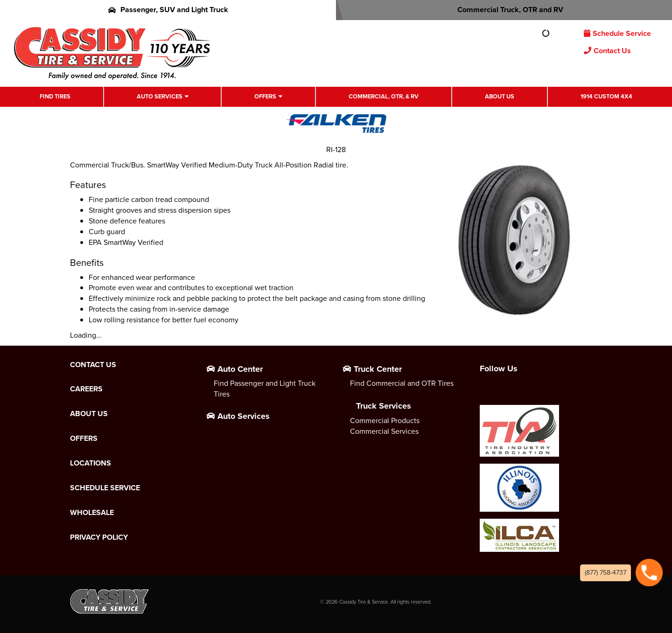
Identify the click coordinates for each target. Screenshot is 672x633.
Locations (91, 463)
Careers (86, 389)
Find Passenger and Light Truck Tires (265, 389)
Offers (265, 96)
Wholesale (92, 513)
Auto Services (160, 96)
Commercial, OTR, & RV (384, 96)
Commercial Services (384, 431)
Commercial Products (385, 421)
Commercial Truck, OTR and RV (504, 10)
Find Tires (55, 96)
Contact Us (607, 51)
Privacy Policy (99, 537)
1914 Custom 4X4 (606, 96)
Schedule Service (617, 33)
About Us (500, 96)
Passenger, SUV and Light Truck (168, 10)
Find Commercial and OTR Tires (402, 383)
